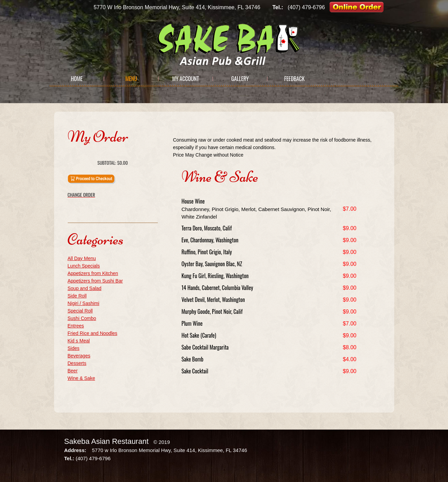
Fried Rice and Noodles (93, 333)
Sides (74, 348)
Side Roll (77, 296)
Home (77, 79)
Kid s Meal (79, 341)
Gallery (240, 79)
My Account (186, 79)
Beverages (79, 356)
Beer (73, 371)
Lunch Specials (84, 266)
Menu (131, 79)
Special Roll (80, 311)
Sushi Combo (82, 318)
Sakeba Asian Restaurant (106, 441)
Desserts (77, 363)
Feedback (294, 79)
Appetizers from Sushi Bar (95, 281)
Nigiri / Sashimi (84, 303)
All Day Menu (82, 258)
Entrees (76, 326)
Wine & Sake (81, 378)
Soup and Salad (85, 288)
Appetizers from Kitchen (93, 273)
